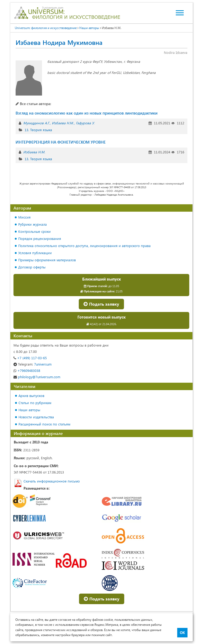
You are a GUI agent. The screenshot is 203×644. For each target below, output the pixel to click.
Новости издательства (36, 417)
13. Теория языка (38, 130)
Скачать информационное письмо (52, 481)
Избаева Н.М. (63, 123)
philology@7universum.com (37, 377)
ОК (182, 633)
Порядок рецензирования (40, 238)
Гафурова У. (85, 123)
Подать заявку (101, 304)
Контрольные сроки (34, 231)
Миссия (24, 217)
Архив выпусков (31, 396)
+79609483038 (27, 370)
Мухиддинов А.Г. (36, 123)
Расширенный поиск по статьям (44, 424)
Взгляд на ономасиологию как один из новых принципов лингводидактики (87, 113)
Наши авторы (29, 410)
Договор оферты (32, 267)
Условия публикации (35, 253)
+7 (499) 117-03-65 (30, 358)
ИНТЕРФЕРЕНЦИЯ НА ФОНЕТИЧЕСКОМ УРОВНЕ (61, 142)
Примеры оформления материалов (47, 260)
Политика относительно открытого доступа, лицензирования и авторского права (84, 246)
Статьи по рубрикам (35, 403)
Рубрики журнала (33, 224)
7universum (33, 364)
